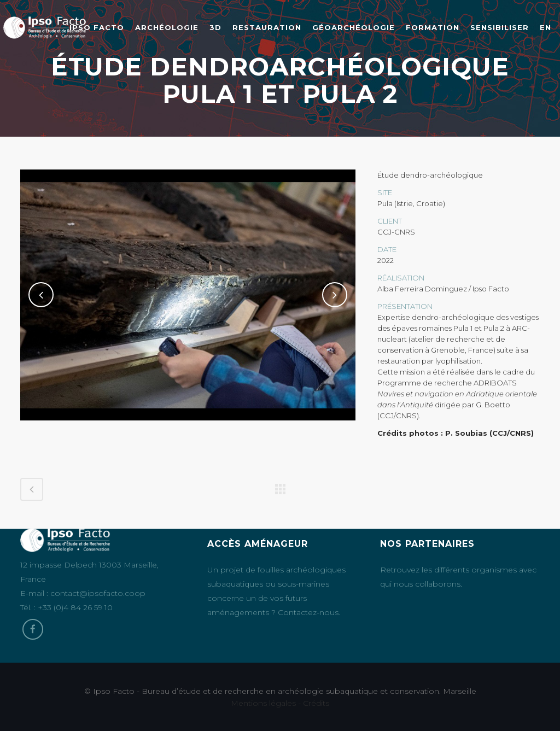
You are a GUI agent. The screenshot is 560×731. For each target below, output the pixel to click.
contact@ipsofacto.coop (98, 593)
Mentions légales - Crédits (280, 703)
